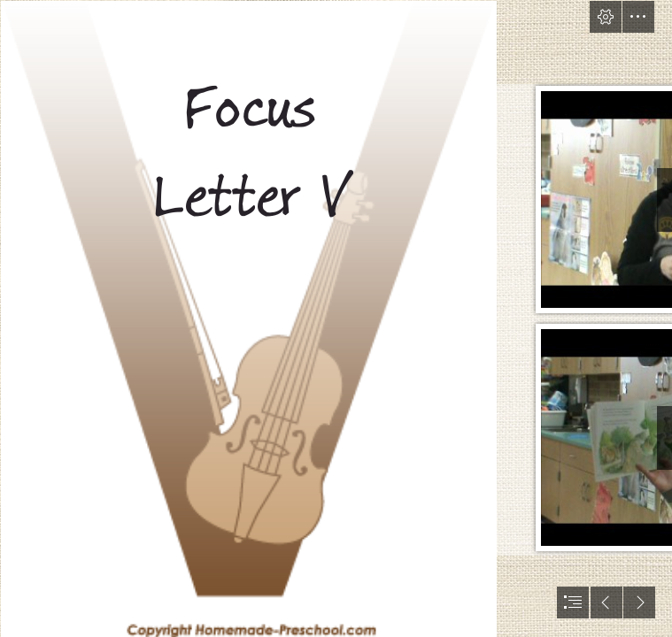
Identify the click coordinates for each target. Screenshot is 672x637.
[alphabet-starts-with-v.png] (248, 318)
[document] (336, 318)
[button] (606, 17)
